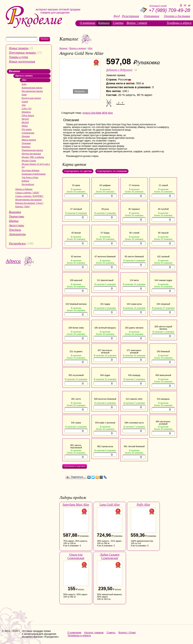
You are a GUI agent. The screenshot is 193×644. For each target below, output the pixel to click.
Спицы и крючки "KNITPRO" (29, 196)
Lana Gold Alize (110, 505)
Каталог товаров (94, 633)
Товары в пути (19, 57)
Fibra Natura (28, 115)
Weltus (25, 126)
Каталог (104, 23)
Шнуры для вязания (31, 154)
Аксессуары (16, 225)
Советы (118, 23)
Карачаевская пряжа (32, 88)
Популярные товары (22, 53)
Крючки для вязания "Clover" (29, 203)
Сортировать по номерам (112, 171)
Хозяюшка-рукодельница (34, 174)
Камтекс (26, 147)
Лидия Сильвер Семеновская (110, 556)
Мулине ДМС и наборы (33, 157)
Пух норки (27, 129)
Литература (17, 234)
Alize (24, 80)
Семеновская (28, 133)
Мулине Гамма (29, 161)
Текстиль (15, 230)
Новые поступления (22, 61)
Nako (24, 84)
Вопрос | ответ (137, 23)
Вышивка (15, 212)
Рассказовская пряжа (32, 91)
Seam (24, 95)
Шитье (14, 221)
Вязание (14, 71)
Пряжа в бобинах (24, 189)
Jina (24, 105)
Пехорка (26, 136)
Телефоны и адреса (179, 23)
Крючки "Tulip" (23, 206)
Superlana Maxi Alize (76, 505)
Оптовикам (151, 16)
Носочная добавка (30, 170)
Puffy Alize (143, 505)
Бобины (25, 181)
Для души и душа (30, 177)
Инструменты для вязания (28, 200)
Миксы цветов (29, 140)
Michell (25, 122)
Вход (117, 16)
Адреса (13, 261)
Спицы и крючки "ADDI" (27, 193)
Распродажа (28, 184)
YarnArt (25, 119)
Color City (27, 108)
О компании (87, 23)
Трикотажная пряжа (32, 150)
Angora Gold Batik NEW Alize (98, 113)
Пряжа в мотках (24, 76)
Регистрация (131, 16)
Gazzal (25, 102)
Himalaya (26, 112)
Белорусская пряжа (31, 98)
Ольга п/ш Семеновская (76, 556)
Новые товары (19, 48)
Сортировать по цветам (78, 171)
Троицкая (26, 143)
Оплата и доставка (177, 16)
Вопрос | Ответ (127, 633)
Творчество (17, 216)
